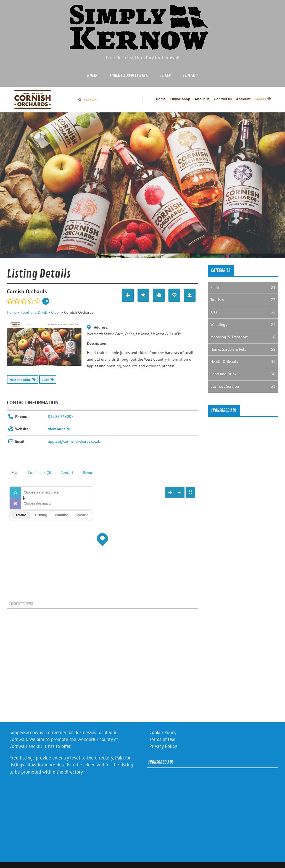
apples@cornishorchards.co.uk (74, 441)
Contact (191, 76)
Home (92, 76)
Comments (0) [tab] (39, 473)
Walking (62, 515)
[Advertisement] (102, 669)
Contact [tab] (67, 473)
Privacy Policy (163, 746)
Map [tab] (15, 473)
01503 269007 (61, 416)
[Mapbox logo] (21, 604)
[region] (103, 546)
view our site (59, 429)
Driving (41, 515)
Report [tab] (88, 473)
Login (165, 76)
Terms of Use (162, 739)
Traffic (21, 515)
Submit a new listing (129, 76)
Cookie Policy (163, 732)
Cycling (82, 515)
